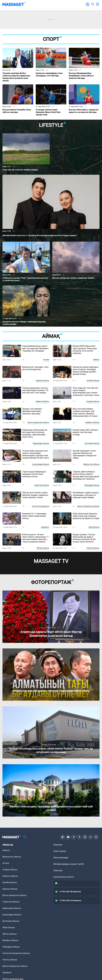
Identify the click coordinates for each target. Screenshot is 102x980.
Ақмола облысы (42, 380)
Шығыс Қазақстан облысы (88, 506)
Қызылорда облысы (41, 464)
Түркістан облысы (42, 485)
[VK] (74, 837)
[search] (93, 4)
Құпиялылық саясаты (64, 877)
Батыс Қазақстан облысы (38, 422)
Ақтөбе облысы (93, 380)
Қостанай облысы (92, 443)
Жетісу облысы (43, 548)
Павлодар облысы (92, 485)
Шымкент (45, 527)
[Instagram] (85, 837)
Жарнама (58, 845)
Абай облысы (94, 527)
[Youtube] (68, 837)
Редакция (58, 870)
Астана (46, 360)
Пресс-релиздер (61, 858)
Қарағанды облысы (41, 443)
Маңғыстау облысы (91, 464)
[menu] (98, 4)
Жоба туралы (60, 851)
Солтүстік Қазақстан (41, 506)
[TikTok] (63, 837)
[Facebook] (79, 837)
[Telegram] (91, 837)
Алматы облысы (42, 401)
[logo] (14, 4)
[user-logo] (88, 6)
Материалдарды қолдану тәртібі (69, 864)
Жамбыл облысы (92, 422)
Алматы (96, 360)
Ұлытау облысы (93, 548)
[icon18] (25, 837)
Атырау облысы (93, 401)
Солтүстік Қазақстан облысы (16, 953)
